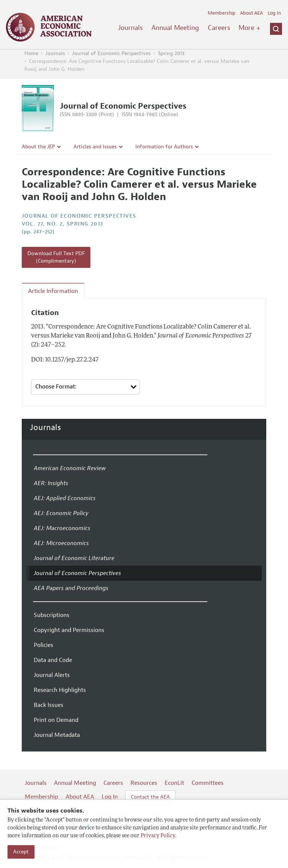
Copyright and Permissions (69, 630)
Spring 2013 (171, 53)
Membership (222, 13)
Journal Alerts (52, 675)
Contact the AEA (150, 797)
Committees (208, 783)
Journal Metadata (57, 735)
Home (31, 53)
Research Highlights (60, 690)
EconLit (174, 783)
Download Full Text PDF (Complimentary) (56, 257)
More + (249, 28)
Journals (130, 28)
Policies (43, 645)
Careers (219, 28)
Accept (21, 852)
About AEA (251, 13)
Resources (144, 783)
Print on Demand (56, 720)
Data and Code (53, 660)
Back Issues (49, 705)
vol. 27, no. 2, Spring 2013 (63, 224)
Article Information (53, 291)
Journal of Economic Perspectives (111, 53)
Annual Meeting (175, 28)
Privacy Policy (158, 836)
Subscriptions (52, 615)
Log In (274, 13)
